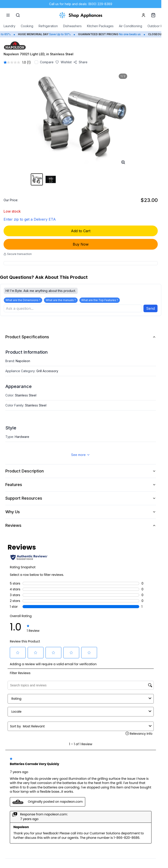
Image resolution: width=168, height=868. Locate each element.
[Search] (18, 15)
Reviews (81, 525)
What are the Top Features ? (100, 300)
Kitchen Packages (100, 26)
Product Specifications (81, 337)
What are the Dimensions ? (23, 300)
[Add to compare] (36, 62)
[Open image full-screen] (123, 162)
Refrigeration (48, 26)
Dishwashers (72, 26)
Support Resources (81, 498)
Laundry (9, 26)
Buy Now (81, 244)
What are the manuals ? (61, 300)
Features (81, 485)
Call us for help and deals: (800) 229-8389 (81, 4)
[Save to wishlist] (63, 62)
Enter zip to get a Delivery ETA (30, 219)
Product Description (81, 471)
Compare (47, 62)
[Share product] (80, 62)
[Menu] (8, 15)
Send (150, 308)
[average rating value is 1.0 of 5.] (15, 62)
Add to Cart (81, 231)
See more (81, 455)
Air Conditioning (131, 26)
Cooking (27, 26)
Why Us (81, 512)
